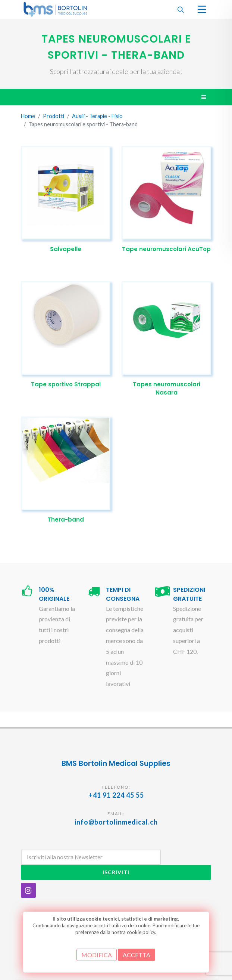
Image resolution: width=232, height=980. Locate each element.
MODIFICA (97, 955)
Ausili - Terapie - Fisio (97, 116)
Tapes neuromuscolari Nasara (167, 389)
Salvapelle (66, 249)
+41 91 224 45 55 (116, 795)
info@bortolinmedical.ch (116, 822)
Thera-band (66, 520)
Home (28, 116)
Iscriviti (116, 872)
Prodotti (54, 116)
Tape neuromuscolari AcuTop (166, 249)
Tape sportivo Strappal (66, 384)
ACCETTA (137, 955)
